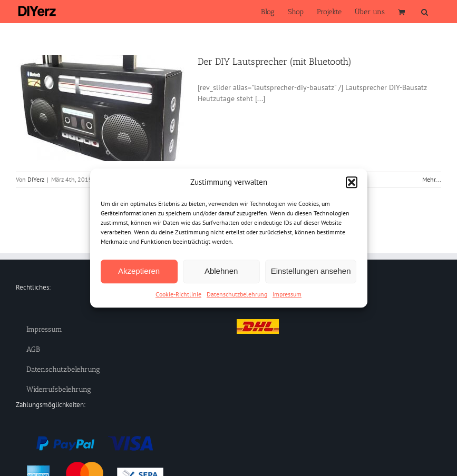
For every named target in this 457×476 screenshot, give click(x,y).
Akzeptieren (139, 271)
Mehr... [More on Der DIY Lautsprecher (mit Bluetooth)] (432, 179)
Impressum (287, 294)
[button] (352, 183)
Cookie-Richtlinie (178, 294)
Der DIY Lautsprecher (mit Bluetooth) (275, 62)
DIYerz (36, 179)
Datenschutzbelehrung (237, 294)
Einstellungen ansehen (311, 271)
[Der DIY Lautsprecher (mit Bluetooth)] (100, 108)
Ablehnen (221, 271)
